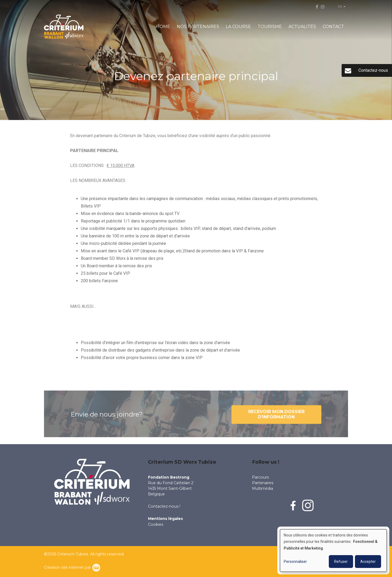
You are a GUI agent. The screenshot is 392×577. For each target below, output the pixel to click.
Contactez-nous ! (165, 506)
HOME (163, 27)
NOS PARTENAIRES (198, 27)
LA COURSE (238, 27)
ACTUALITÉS (302, 27)
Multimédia (263, 488)
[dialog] (333, 550)
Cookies (156, 524)
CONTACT (333, 27)
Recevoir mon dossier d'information (276, 418)
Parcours (260, 477)
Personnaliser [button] (295, 562)
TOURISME (270, 27)
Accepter (368, 562)
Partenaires (263, 483)
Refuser (341, 562)
